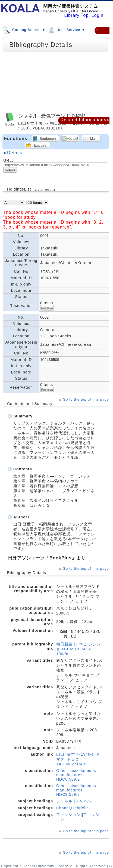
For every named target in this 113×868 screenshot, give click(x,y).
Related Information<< (85, 120)
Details (15, 153)
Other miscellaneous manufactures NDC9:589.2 (76, 790)
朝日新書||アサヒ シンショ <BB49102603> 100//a (79, 649)
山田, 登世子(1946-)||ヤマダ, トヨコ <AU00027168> (78, 759)
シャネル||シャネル (74, 801)
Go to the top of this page (86, 399)
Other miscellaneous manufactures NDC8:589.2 (76, 775)
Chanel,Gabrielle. (73, 808)
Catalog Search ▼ (24, 30)
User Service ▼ (66, 30)
